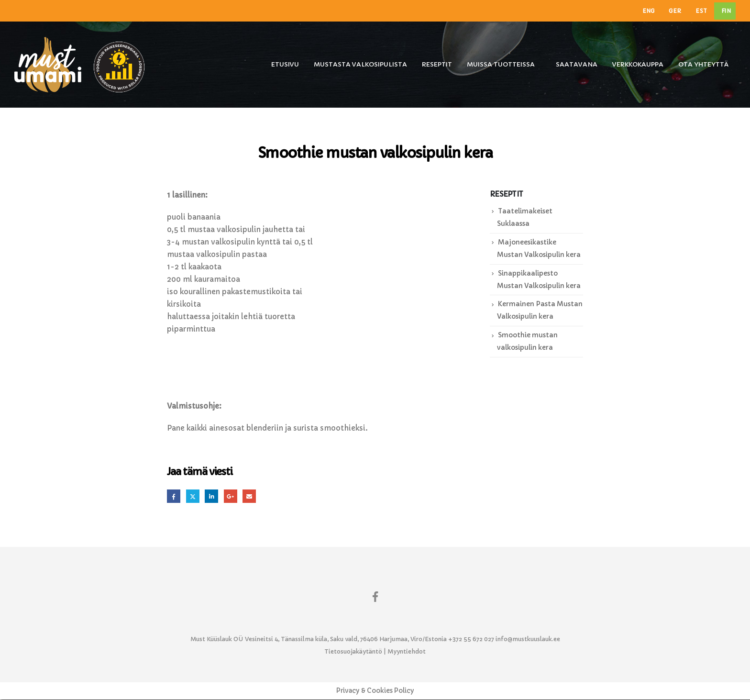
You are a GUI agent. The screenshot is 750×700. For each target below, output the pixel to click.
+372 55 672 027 (471, 639)
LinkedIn (213, 496)
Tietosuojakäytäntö (353, 652)
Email (251, 496)
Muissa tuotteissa (501, 64)
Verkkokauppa (638, 64)
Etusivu (285, 64)
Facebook (174, 496)
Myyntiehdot (407, 652)
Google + (232, 496)
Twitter (193, 496)
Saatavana (577, 64)
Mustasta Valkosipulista (360, 64)
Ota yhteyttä (703, 64)
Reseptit (437, 64)
